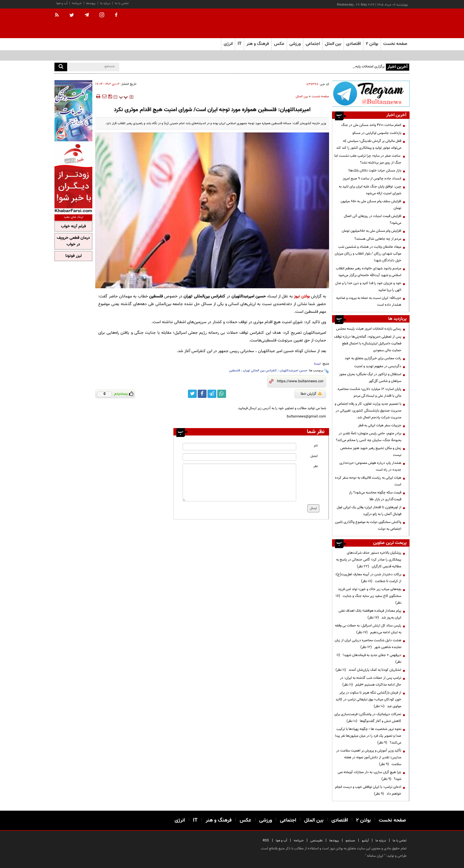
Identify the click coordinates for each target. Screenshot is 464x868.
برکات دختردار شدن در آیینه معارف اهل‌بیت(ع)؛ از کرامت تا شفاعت (368, 578)
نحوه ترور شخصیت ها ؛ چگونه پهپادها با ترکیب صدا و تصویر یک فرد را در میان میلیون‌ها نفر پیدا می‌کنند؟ (368, 736)
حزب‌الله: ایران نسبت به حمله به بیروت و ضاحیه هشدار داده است (369, 301)
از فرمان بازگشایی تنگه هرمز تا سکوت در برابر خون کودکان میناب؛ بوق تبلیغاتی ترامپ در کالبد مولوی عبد (368, 699)
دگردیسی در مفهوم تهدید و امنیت (378, 366)
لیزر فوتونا (74, 256)
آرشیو (365, 841)
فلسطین (235, 371)
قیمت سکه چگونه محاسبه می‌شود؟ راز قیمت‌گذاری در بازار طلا (375, 496)
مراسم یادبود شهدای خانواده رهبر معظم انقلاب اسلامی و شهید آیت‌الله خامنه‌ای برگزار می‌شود (369, 272)
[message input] (239, 482)
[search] (61, 67)
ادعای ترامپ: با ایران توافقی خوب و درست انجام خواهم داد (368, 790)
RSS (266, 841)
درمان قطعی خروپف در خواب (73, 241)
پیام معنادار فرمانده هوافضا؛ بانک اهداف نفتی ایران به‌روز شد (370, 614)
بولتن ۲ (372, 44)
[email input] (239, 457)
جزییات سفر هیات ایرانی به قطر (380, 425)
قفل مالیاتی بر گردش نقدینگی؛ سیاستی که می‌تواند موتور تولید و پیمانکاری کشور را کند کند (369, 144)
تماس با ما (122, 3)
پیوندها (91, 3)
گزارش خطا (311, 394)
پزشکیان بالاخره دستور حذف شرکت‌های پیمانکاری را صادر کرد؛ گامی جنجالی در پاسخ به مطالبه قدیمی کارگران (369, 560)
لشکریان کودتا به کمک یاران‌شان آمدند (368, 670)
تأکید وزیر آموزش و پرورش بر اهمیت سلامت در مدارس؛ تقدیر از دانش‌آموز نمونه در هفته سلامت (369, 757)
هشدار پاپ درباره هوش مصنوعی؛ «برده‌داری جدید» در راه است (370, 466)
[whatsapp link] (222, 394)
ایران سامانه (375, 856)
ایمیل (314, 456)
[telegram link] (212, 394)
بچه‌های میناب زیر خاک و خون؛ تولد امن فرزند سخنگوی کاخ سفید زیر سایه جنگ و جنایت (368, 596)
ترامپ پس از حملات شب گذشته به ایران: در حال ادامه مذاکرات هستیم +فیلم (371, 681)
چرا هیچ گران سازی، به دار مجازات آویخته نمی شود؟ (369, 776)
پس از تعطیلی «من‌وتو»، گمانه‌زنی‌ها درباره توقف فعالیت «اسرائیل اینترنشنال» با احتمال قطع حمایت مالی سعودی (368, 344)
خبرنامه (77, 3)
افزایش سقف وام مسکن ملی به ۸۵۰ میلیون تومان (371, 205)
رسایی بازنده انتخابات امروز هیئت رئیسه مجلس (369, 329)
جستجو (350, 841)
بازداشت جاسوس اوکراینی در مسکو (377, 133)
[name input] (239, 447)
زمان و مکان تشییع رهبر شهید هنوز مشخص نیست (371, 452)
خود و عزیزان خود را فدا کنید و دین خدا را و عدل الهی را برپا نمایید (368, 287)
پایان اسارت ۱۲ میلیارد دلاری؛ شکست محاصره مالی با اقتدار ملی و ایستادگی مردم (369, 392)
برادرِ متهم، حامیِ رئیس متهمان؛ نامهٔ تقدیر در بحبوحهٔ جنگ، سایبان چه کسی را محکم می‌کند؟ (369, 437)
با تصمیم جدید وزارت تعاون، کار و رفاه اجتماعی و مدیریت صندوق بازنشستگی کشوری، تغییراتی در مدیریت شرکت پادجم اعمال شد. (368, 411)
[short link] (300, 381)
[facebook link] (202, 394)
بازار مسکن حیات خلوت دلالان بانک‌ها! (375, 171)
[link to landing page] (380, 24)
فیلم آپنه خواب (73, 226)
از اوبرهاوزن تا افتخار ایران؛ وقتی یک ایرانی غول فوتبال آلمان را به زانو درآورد (369, 511)
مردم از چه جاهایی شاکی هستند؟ (378, 239)
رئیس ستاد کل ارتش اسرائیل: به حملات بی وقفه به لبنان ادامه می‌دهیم (368, 629)
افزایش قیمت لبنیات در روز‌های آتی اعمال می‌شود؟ (373, 220)
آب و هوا (62, 3)
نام (316, 446)
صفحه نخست (395, 44)
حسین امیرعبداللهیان (294, 371)
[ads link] (371, 94)
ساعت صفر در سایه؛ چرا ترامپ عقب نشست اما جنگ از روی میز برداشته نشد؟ (368, 159)
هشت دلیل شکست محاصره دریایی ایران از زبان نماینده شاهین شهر (368, 644)
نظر (316, 466)
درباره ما (105, 3)
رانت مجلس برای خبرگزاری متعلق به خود (373, 358)
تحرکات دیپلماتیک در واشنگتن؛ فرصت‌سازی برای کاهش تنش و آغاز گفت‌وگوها (368, 718)
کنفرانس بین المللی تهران (260, 371)
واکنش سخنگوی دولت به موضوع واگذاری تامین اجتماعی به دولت (368, 526)
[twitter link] (192, 394)
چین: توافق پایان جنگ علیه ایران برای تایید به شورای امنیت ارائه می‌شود (370, 190)
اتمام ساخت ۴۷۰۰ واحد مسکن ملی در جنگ (371, 125)
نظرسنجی (316, 841)
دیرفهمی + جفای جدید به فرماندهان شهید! (369, 659)
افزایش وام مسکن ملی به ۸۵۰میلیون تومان (372, 231)
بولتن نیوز (302, 296)
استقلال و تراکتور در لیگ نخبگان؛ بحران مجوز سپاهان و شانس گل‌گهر (370, 378)
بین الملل (302, 97)
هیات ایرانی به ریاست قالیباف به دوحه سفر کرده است (368, 481)
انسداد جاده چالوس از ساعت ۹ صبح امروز (372, 179)
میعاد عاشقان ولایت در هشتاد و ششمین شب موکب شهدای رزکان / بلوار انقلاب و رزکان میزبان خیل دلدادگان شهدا (368, 254)
